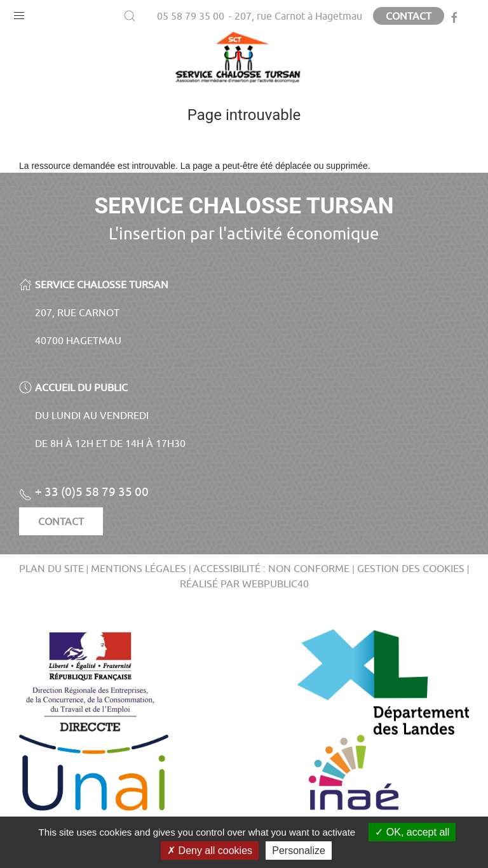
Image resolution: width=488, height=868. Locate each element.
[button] (19, 13)
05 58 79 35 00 (191, 16)
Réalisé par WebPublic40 (244, 584)
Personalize (299, 851)
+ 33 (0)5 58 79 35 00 (84, 491)
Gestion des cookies (411, 568)
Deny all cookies (210, 851)
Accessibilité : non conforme (271, 568)
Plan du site (51, 568)
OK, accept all (412, 832)
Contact (409, 16)
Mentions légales (139, 568)
